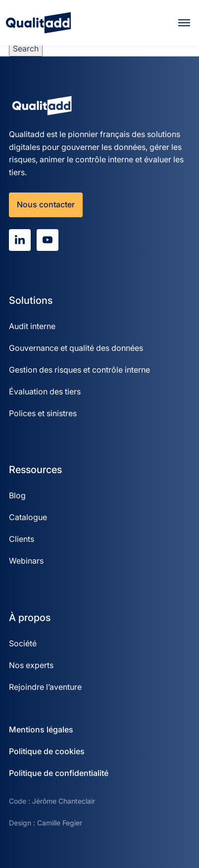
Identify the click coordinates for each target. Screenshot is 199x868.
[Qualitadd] (38, 23)
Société (23, 643)
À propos (30, 618)
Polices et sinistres (43, 413)
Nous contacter (46, 204)
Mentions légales (41, 729)
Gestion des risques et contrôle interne (79, 370)
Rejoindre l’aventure (45, 687)
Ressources (35, 470)
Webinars (26, 561)
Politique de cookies (47, 751)
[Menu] (184, 23)
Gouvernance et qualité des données (76, 348)
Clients (22, 539)
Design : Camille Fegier (46, 823)
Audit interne (32, 326)
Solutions (31, 300)
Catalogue (28, 517)
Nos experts (31, 665)
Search (26, 48)
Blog (17, 495)
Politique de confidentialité (59, 773)
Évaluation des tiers (45, 391)
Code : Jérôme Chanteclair (52, 801)
